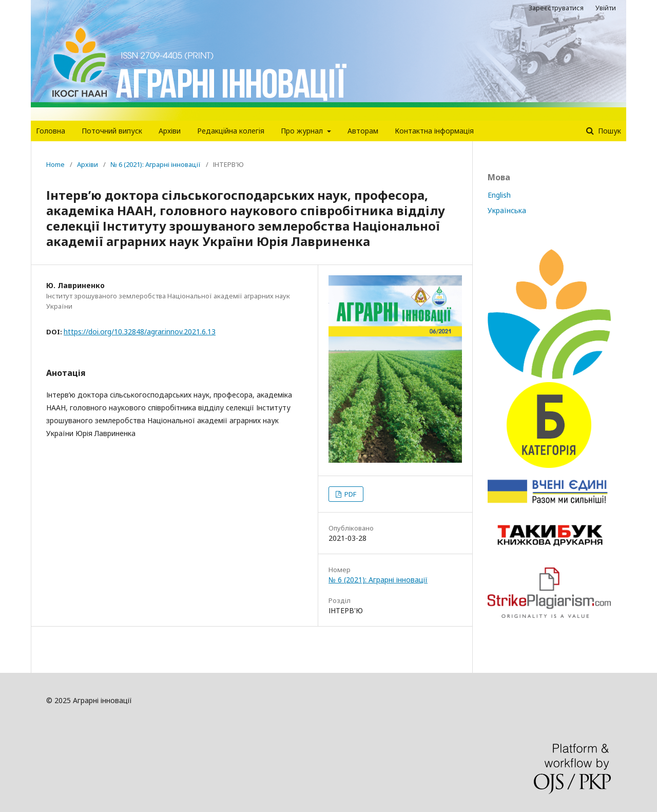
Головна (51, 131)
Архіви (170, 131)
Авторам (363, 131)
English (499, 195)
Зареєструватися (556, 8)
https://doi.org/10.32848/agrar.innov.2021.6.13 (140, 332)
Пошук (608, 131)
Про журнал (303, 131)
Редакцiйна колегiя (231, 131)
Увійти (606, 8)
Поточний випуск (112, 131)
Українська (507, 210)
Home (55, 164)
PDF (350, 494)
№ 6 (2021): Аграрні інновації (156, 164)
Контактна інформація (434, 131)
